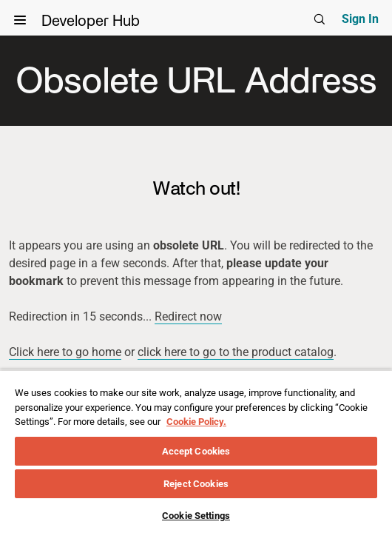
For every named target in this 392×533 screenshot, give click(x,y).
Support (203, 467)
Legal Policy (132, 467)
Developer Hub (100, 24)
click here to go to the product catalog (236, 352)
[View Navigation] (20, 20)
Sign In (360, 19)
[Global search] (320, 19)
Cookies (262, 467)
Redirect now (188, 316)
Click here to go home (65, 352)
